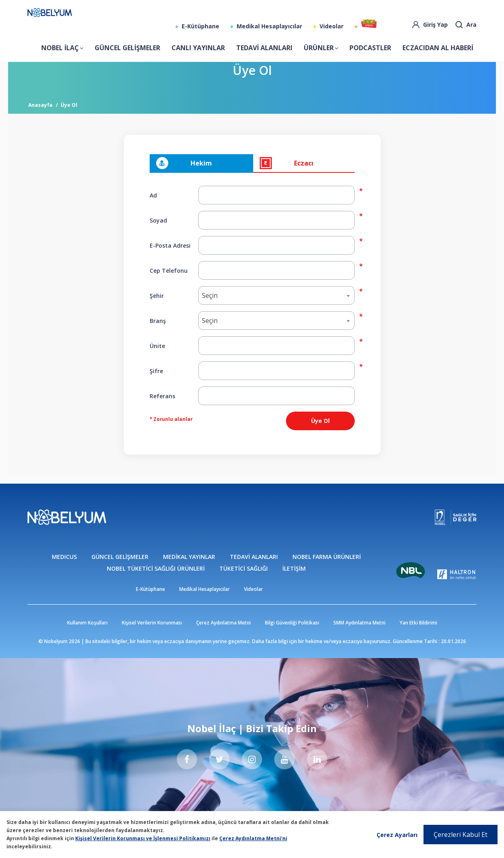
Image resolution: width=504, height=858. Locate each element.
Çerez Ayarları (397, 835)
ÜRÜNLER (319, 54)
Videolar (331, 33)
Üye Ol (69, 118)
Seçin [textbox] (210, 309)
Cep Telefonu (169, 284)
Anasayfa (40, 118)
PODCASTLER (370, 54)
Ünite (157, 359)
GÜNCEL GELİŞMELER (127, 54)
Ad (153, 208)
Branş (158, 334)
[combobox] (276, 309)
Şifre (156, 384)
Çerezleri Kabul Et (461, 835)
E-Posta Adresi (170, 258)
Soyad (158, 233)
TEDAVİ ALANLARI (264, 54)
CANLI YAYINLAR (198, 54)
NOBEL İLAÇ (60, 54)
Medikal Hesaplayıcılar (269, 33)
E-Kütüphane (200, 33)
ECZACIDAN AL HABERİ (438, 54)
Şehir (157, 309)
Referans (162, 409)
